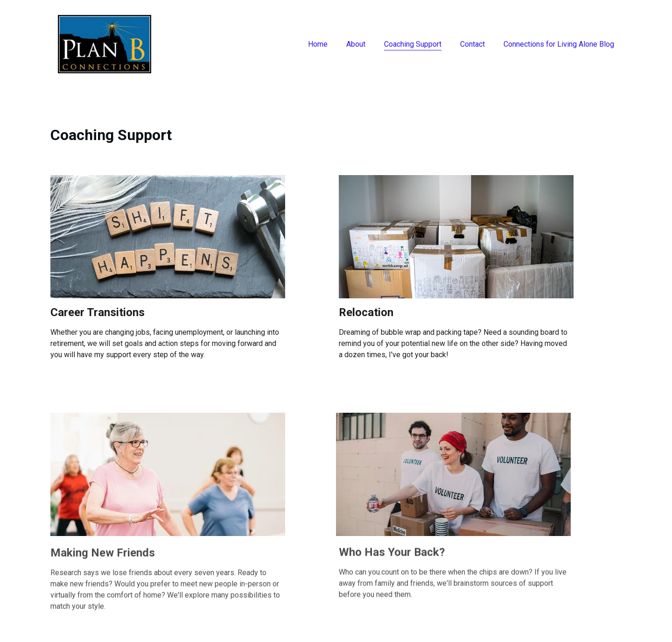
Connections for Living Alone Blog (559, 44)
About (356, 44)
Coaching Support (413, 44)
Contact (472, 44)
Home (318, 44)
